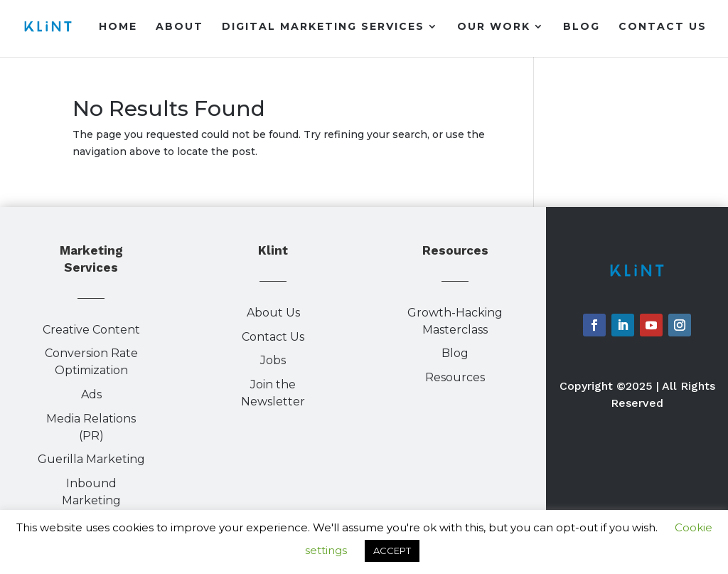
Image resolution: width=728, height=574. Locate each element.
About (180, 27)
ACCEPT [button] (392, 551)
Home (118, 27)
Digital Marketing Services (323, 27)
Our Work (494, 27)
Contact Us (663, 27)
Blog (582, 27)
